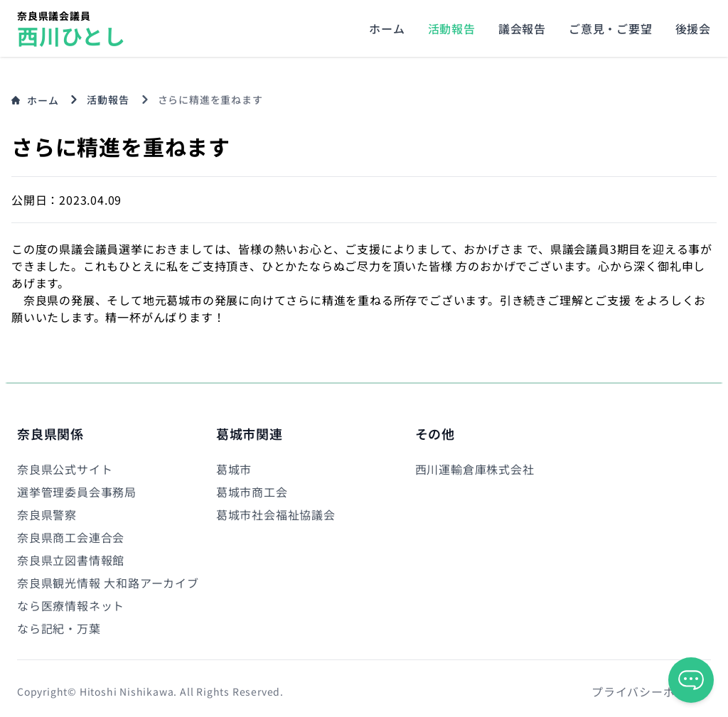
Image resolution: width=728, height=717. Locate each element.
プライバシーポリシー (651, 691)
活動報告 (452, 28)
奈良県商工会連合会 (71, 537)
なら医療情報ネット (71, 605)
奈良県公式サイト (65, 469)
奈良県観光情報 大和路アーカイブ (108, 583)
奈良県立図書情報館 (71, 560)
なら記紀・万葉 (59, 628)
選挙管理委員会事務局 (77, 492)
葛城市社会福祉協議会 (276, 514)
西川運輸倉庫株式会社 (475, 469)
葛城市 (234, 469)
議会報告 (522, 28)
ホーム (387, 28)
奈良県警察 (47, 514)
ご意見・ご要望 (611, 28)
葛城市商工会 (252, 492)
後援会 (693, 28)
